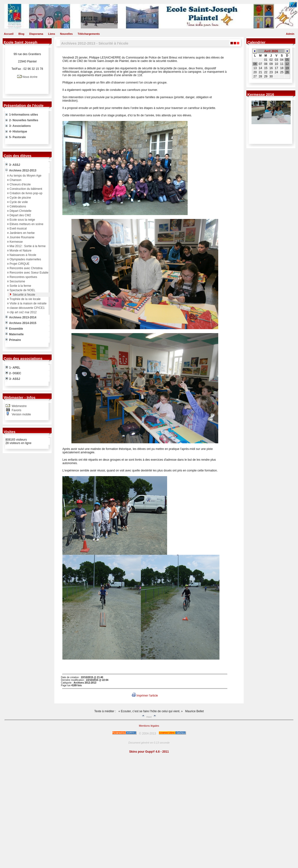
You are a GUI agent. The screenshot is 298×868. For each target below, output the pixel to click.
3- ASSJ (13, 165)
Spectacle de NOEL (22, 290)
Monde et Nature (20, 251)
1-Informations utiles (22, 115)
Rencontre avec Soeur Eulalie (29, 273)
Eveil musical (18, 229)
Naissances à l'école (23, 255)
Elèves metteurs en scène (26, 224)
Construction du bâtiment (26, 189)
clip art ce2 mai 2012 (23, 312)
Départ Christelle (20, 211)
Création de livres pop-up (26, 193)
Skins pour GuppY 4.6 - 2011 (149, 752)
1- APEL (13, 368)
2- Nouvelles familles (22, 120)
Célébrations (17, 206)
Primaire (13, 340)
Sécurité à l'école (23, 295)
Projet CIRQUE (19, 264)
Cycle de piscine (20, 198)
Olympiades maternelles (25, 259)
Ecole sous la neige (22, 220)
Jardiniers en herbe (22, 233)
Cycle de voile (18, 202)
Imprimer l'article (145, 696)
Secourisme (17, 281)
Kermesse (16, 242)
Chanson (15, 180)
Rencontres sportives (23, 277)
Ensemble (14, 329)
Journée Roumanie (22, 237)
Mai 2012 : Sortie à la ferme (27, 246)
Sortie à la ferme (20, 286)
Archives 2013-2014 (21, 317)
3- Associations (18, 126)
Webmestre (19, 406)
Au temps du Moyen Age (25, 176)
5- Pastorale (16, 137)
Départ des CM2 (20, 215)
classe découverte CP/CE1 (27, 308)
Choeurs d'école (20, 184)
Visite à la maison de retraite (28, 303)
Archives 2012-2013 (21, 170)
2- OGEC (13, 373)
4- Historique (16, 132)
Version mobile (21, 414)
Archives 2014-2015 (21, 323)
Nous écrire (30, 77)
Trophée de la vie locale (25, 299)
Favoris (16, 410)
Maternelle (15, 334)
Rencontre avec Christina (26, 268)
